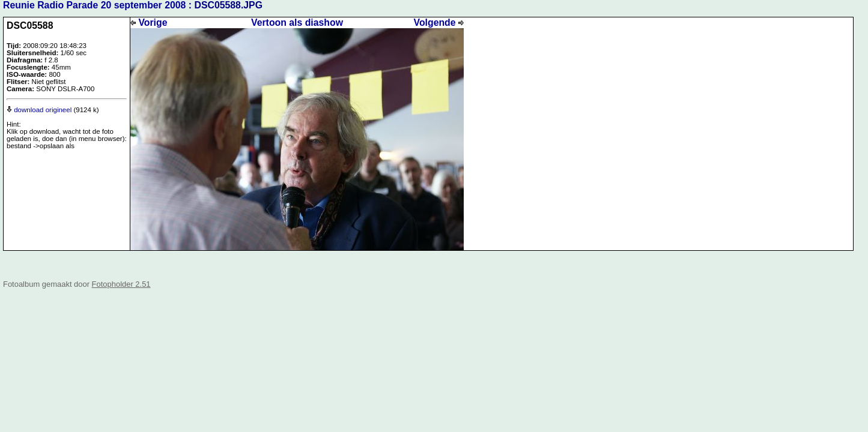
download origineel (39, 110)
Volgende (439, 22)
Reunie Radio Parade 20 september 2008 (94, 5)
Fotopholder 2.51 (121, 284)
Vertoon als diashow (297, 22)
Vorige (149, 22)
